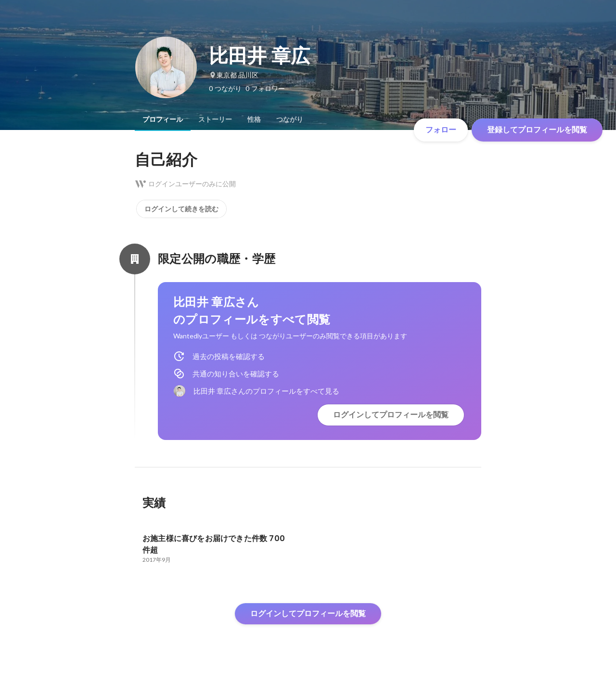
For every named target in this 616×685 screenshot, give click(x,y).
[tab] (163, 119)
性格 (254, 119)
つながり (290, 119)
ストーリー (215, 119)
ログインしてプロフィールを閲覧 (391, 415)
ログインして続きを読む (181, 209)
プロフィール (163, 119)
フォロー (441, 130)
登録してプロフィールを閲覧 (537, 130)
